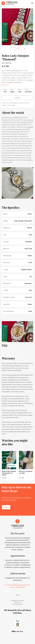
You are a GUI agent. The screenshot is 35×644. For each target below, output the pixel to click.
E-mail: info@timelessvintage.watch (17, 593)
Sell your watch (18, 612)
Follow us (6, 507)
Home (17, 603)
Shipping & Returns (18, 609)
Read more (5, 85)
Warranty (17, 610)
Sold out (17, 98)
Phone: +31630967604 (17, 595)
